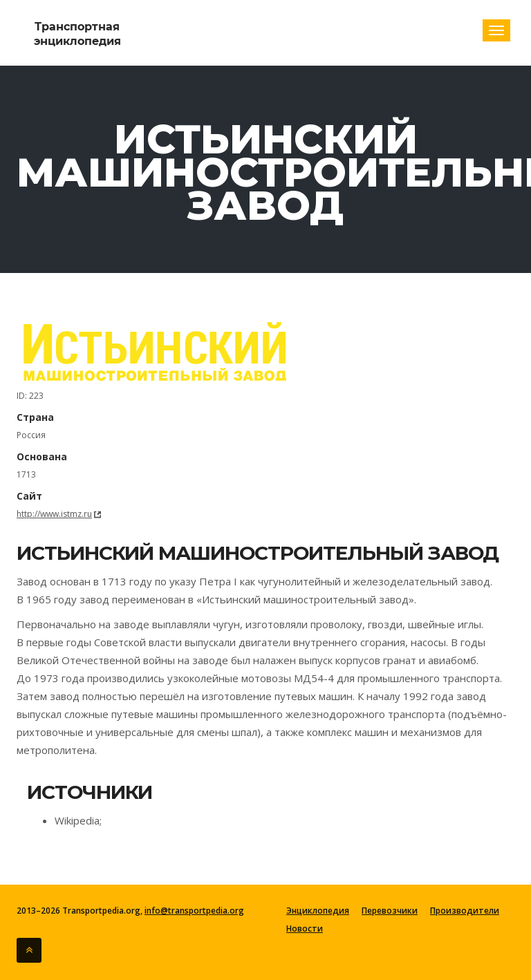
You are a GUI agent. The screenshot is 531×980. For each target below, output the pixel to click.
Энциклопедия (318, 911)
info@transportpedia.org (194, 911)
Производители (465, 911)
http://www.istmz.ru (54, 514)
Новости (305, 929)
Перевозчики (390, 911)
